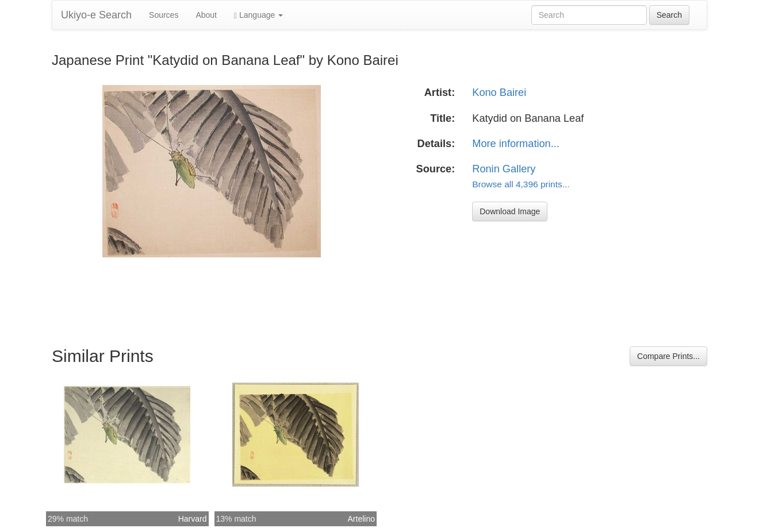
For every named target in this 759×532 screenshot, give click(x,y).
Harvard (193, 519)
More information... (516, 144)
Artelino (361, 519)
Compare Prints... (668, 356)
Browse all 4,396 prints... (521, 184)
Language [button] (258, 15)
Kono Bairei (499, 92)
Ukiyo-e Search (96, 15)
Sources (164, 15)
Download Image (510, 211)
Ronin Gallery (504, 169)
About (206, 15)
